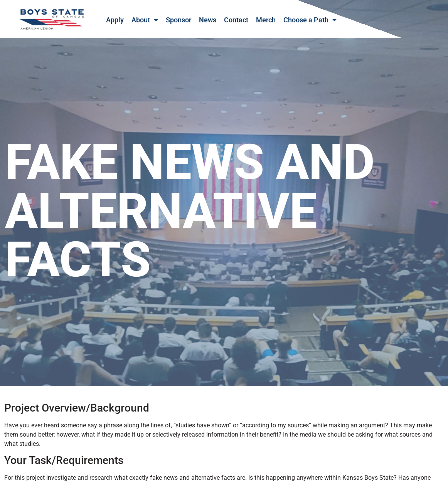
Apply (115, 20)
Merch (266, 20)
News (208, 20)
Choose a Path (310, 20)
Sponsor (179, 20)
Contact (236, 20)
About (145, 20)
